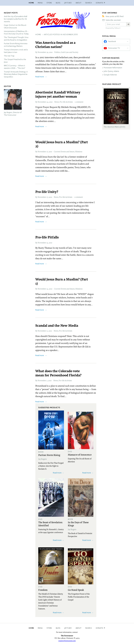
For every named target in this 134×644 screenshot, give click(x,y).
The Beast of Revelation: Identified (50, 524)
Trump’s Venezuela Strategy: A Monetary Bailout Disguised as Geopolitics (16, 74)
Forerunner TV (114, 48)
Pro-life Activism (66, 102)
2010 (51, 52)
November (42, 52)
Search (89, 3)
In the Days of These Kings (78, 524)
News (57, 102)
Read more (40, 77)
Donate (99, 628)
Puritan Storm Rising (49, 455)
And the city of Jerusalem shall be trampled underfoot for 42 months (16, 19)
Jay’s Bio (68, 3)
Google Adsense (110, 75)
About (79, 3)
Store (49, 3)
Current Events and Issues (64, 152)
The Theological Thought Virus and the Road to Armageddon (16, 39)
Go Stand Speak (76, 590)
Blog (58, 3)
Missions (79, 152)
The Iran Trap (9, 56)
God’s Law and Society (70, 52)
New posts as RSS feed (115, 16)
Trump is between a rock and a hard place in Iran (16, 51)
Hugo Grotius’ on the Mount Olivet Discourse (15, 26)
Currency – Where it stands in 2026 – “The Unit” (15, 67)
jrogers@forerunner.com (67, 641)
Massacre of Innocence (80, 455)
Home (31, 3)
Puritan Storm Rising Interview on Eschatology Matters (16, 45)
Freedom (43, 590)
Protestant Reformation (113, 68)
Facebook (112, 41)
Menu (40, 3)
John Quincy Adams (111, 71)
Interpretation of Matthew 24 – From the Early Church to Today (16, 33)
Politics (57, 52)
